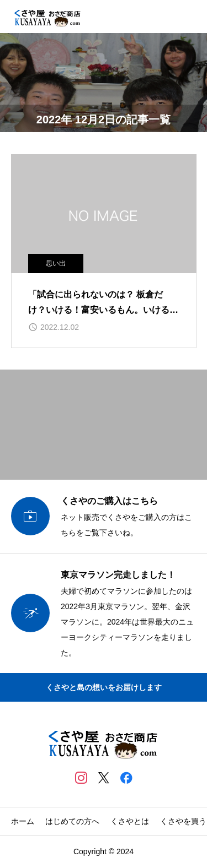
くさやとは (130, 821)
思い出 (56, 263)
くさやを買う (183, 821)
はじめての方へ (72, 821)
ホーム (23, 821)
